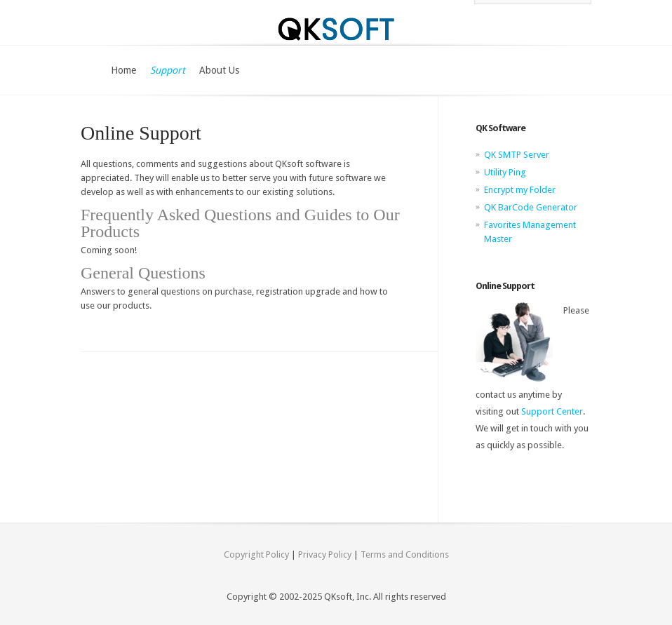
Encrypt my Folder (520, 190)
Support (168, 70)
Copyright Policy (256, 555)
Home (123, 70)
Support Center (552, 411)
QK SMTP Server (517, 155)
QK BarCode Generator (531, 207)
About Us (219, 70)
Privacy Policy (325, 555)
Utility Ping (505, 172)
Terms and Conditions (405, 555)
